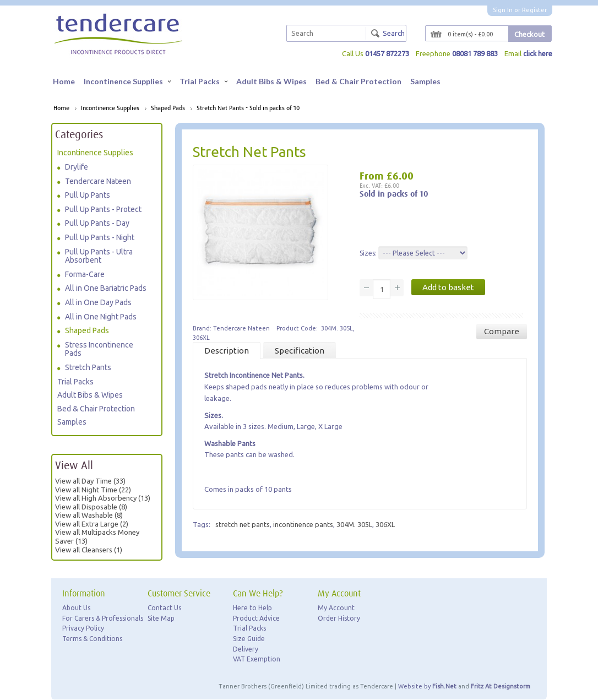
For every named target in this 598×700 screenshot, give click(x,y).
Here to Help (252, 608)
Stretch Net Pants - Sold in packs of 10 (248, 108)
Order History (339, 618)
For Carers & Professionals (103, 618)
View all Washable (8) (89, 515)
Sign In (503, 10)
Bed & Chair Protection (358, 81)
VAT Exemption (257, 659)
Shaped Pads (168, 108)
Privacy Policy (83, 629)
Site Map (161, 618)
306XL (385, 524)
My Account (336, 608)
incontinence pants (303, 524)
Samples (425, 81)
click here (537, 53)
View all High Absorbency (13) (103, 498)
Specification (300, 351)
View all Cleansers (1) (89, 550)
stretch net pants (243, 524)
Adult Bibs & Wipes (271, 81)
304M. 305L (354, 524)
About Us (76, 608)
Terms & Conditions (92, 639)
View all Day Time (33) (90, 481)
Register (534, 10)
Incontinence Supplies (127, 81)
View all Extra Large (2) (92, 524)
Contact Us (164, 608)
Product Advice (256, 618)
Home (64, 81)
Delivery (246, 649)
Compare (502, 331)
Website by (427, 686)
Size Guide (249, 639)
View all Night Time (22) (93, 490)
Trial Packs (203, 81)
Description (227, 351)
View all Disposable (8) (91, 507)
